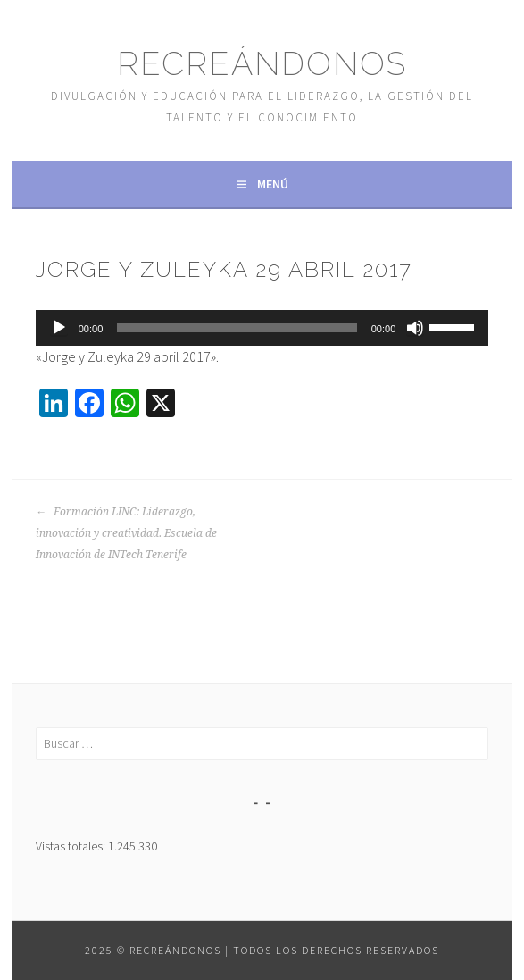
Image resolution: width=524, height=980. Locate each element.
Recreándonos (262, 63)
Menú (273, 184)
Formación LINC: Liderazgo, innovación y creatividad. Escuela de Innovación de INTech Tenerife (126, 533)
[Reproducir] (59, 328)
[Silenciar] (415, 328)
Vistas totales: (72, 846)
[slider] (237, 328)
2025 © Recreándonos (153, 950)
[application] (262, 328)
